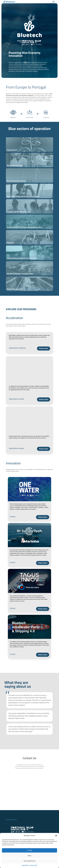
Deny (30, 856)
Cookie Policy (25, 865)
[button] (56, 836)
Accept (30, 850)
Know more (44, 348)
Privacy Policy (34, 865)
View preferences (29, 861)
